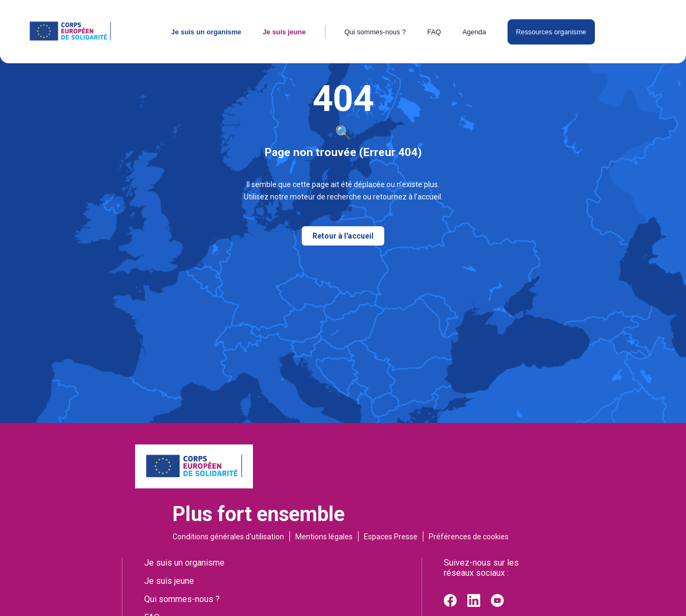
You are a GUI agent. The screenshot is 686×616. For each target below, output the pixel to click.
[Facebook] (450, 604)
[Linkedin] (474, 604)
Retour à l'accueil (343, 236)
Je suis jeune (284, 32)
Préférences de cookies (469, 537)
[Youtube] (497, 604)
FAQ (434, 32)
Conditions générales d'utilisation (228, 537)
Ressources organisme (551, 32)
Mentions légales (324, 537)
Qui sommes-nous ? (375, 32)
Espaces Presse (391, 537)
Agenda (474, 32)
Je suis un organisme (206, 32)
